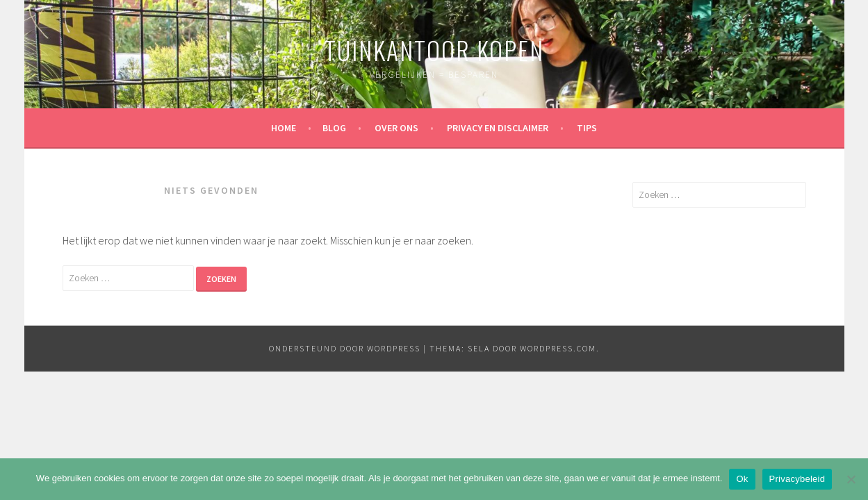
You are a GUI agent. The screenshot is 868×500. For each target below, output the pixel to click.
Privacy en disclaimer (498, 128)
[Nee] (851, 479)
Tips (587, 128)
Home (284, 128)
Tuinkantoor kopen (434, 50)
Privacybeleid (797, 479)
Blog (334, 128)
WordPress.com (558, 348)
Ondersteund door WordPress (345, 348)
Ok (742, 479)
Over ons (396, 128)
